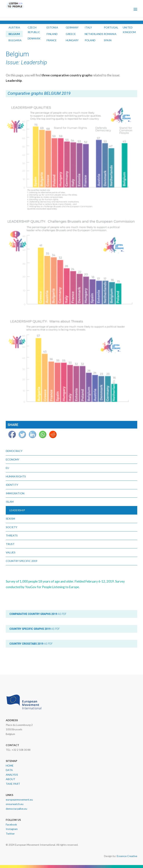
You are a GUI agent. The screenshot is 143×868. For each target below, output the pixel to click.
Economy (13, 459)
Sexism (10, 519)
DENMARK (34, 38)
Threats (12, 535)
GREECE (71, 34)
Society (12, 527)
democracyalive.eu (16, 809)
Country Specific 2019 (22, 561)
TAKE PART (13, 784)
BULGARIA (15, 40)
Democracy (14, 451)
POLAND (90, 40)
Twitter (10, 834)
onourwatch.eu (15, 804)
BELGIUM (14, 34)
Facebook (11, 824)
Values (11, 552)
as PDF (38, 614)
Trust (10, 544)
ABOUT (10, 779)
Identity (12, 485)
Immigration (15, 493)
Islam (10, 502)
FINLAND (52, 34)
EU (7, 468)
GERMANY (72, 27)
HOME (10, 766)
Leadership (17, 510)
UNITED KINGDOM (129, 30)
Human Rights (16, 476)
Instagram (12, 829)
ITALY (88, 27)
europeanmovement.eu (19, 800)
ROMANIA (110, 34)
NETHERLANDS (94, 34)
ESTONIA (52, 27)
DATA (9, 770)
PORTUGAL (111, 27)
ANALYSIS (12, 775)
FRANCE (52, 40)
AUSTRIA (14, 27)
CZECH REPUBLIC (34, 30)
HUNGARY (72, 40)
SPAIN (108, 40)
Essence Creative (127, 856)
